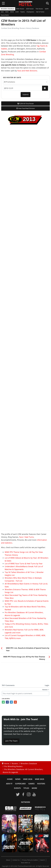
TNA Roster (39, 9)
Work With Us (26, 863)
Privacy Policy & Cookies (30, 860)
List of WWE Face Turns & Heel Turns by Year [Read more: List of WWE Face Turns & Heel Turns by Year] (24, 564)
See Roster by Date (12, 78)
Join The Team (12, 741)
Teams (23, 12)
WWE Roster (20, 9)
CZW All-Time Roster (26, 104)
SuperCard (20, 784)
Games (31, 784)
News (18, 779)
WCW (12, 12)
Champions (30, 12)
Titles (26, 788)
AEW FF (9, 784)
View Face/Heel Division (26, 108)
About (8, 860)
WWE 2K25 (40, 779)
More (34, 788)
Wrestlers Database (8, 9)
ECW (17, 12)
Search (42, 860)
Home (10, 779)
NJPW (47, 9)
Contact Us (16, 860)
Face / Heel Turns (26, 537)
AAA (2, 12)
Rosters (41, 784)
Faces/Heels (5, 15)
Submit (26, 94)
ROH (7, 12)
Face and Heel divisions (27, 71)
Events (17, 788)
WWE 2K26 (28, 779)
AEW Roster (30, 9)
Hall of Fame (40, 12)
